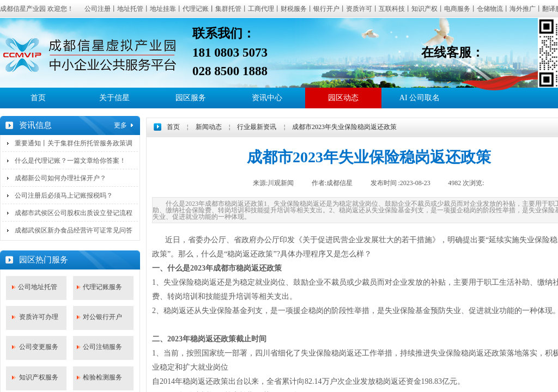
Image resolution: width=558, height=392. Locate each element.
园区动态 (343, 98)
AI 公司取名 (420, 98)
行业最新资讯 (257, 127)
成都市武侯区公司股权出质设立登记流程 (74, 213)
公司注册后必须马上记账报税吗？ (64, 195)
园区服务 (191, 98)
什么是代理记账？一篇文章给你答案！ (70, 161)
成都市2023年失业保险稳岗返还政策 (344, 127)
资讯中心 (267, 98)
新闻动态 (209, 127)
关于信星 (114, 98)
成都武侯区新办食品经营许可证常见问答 (74, 230)
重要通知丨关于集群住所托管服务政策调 (74, 143)
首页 (38, 98)
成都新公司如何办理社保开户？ (60, 178)
